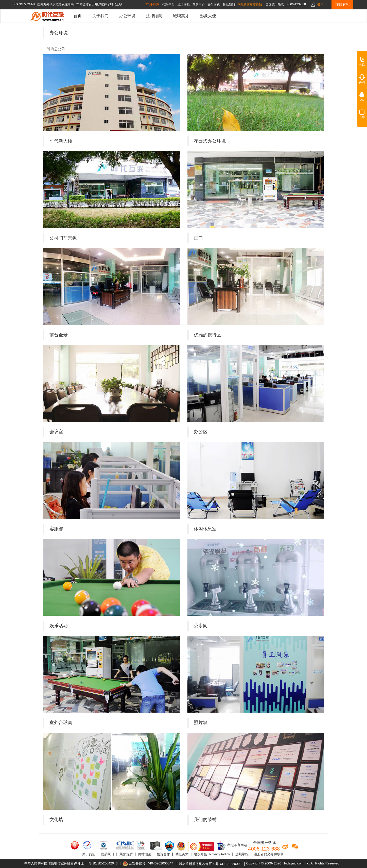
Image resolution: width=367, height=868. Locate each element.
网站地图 (145, 854)
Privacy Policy (220, 854)
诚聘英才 (181, 16)
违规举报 (242, 854)
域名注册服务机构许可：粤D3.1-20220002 (210, 864)
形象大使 (208, 16)
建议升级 (200, 854)
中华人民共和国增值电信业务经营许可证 (54, 863)
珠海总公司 (56, 49)
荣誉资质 (126, 854)
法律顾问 (154, 16)
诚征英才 (182, 854)
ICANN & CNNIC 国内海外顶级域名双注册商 (44, 4)
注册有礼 (342, 4)
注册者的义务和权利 (269, 854)
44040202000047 (160, 863)
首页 (78, 16)
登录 (321, 4)
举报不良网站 (232, 845)
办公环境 (127, 16)
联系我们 (107, 854)
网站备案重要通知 (250, 5)
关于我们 (100, 16)
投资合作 (163, 854)
